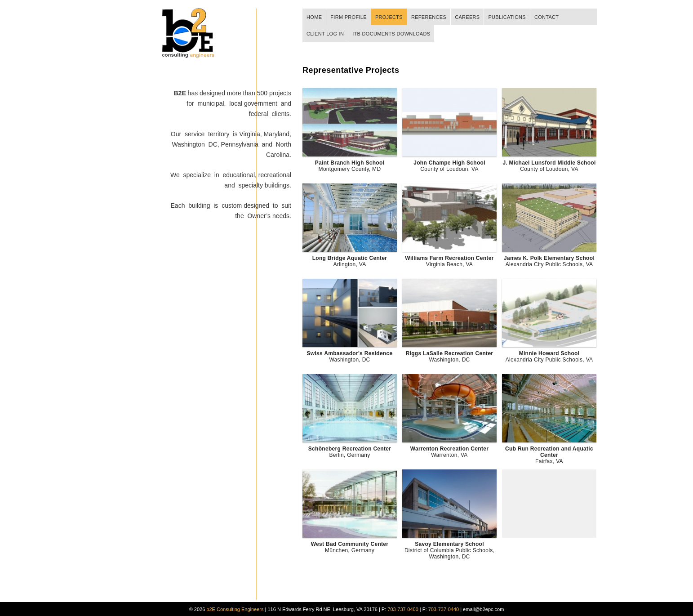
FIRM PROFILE (349, 17)
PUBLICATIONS (507, 17)
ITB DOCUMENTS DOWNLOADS (391, 34)
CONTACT (546, 17)
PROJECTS (389, 17)
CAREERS (467, 17)
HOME (314, 17)
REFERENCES (429, 17)
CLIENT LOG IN (325, 34)
